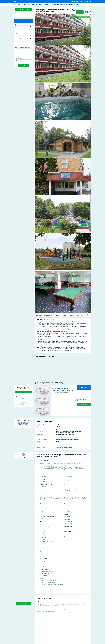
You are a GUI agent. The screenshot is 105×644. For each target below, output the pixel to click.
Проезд (72, 315)
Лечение (65, 315)
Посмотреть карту (62, 13)
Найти (23, 65)
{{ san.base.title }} (24, 401)
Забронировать (23, 9)
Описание (39, 315)
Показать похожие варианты (23, 392)
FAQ (78, 315)
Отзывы (84, 315)
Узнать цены (84, 405)
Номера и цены (49, 315)
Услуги (58, 315)
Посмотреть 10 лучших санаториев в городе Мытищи (23, 423)
